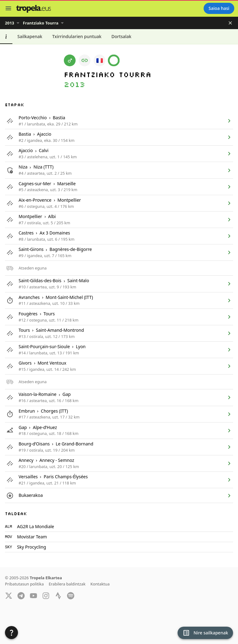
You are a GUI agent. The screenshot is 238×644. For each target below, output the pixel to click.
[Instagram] (46, 595)
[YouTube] (33, 595)
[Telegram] (21, 595)
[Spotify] (71, 595)
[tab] (6, 37)
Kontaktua (100, 584)
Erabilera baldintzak (67, 584)
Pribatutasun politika (24, 584)
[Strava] (58, 595)
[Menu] (8, 8)
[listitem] (119, 121)
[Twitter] (9, 595)
